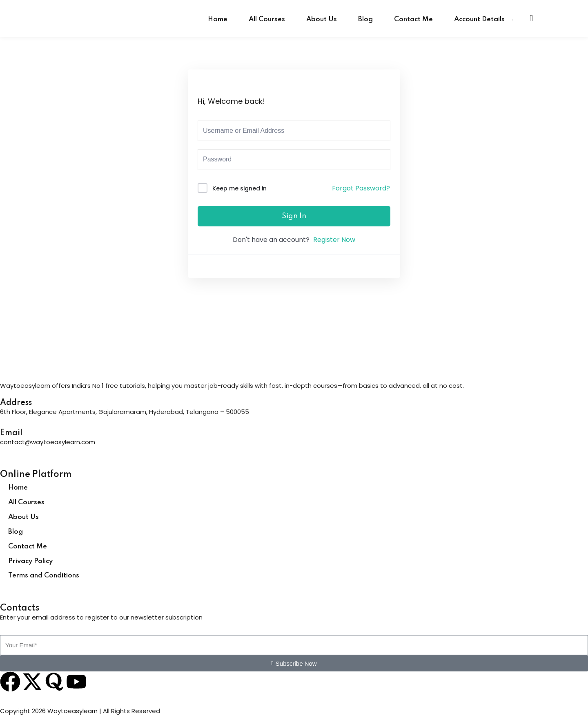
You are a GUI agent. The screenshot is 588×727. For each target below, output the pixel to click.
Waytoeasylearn (72, 711)
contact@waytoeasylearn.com (48, 442)
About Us (322, 19)
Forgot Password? (361, 188)
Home (218, 19)
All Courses (267, 19)
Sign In (294, 216)
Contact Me (413, 19)
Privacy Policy (30, 561)
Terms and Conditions (44, 576)
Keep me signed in (239, 188)
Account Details (479, 19)
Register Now (334, 240)
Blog (365, 19)
